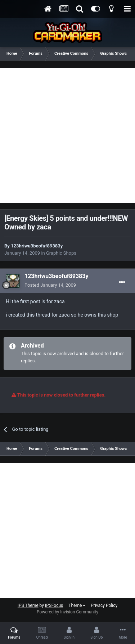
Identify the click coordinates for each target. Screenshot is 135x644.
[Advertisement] (67, 135)
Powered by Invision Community (67, 612)
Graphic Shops (61, 253)
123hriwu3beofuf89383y (37, 246)
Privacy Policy (104, 605)
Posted (50, 285)
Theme (77, 605)
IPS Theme (28, 605)
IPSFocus (54, 605)
